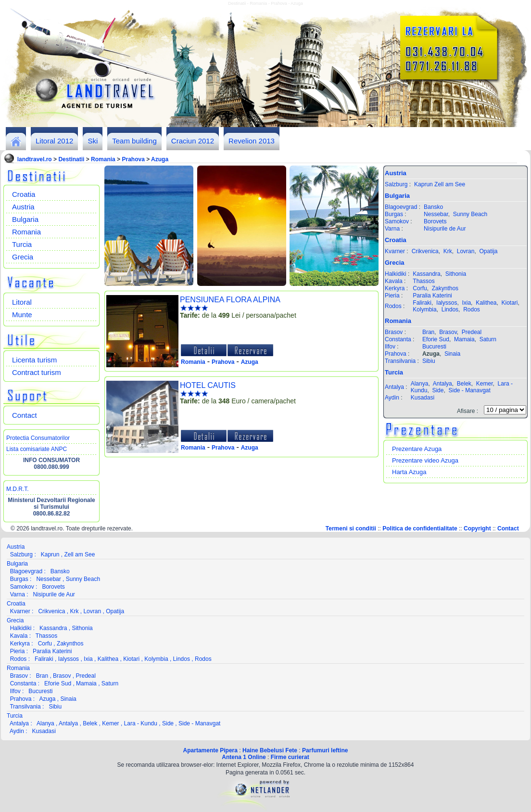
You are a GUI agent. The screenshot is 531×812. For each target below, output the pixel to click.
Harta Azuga (409, 472)
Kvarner (395, 251)
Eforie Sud (436, 339)
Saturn (488, 339)
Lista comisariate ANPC (37, 449)
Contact (25, 415)
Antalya (394, 387)
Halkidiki (396, 274)
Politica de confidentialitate (420, 528)
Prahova (133, 159)
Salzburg (396, 184)
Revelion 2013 (252, 141)
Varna (392, 229)
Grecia (23, 257)
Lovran (466, 251)
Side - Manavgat (469, 390)
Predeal (472, 332)
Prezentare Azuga (417, 449)
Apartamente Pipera (210, 750)
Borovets (435, 221)
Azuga (160, 159)
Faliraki (422, 303)
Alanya (420, 384)
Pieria (392, 296)
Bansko (433, 207)
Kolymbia (424, 309)
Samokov (397, 221)
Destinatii (71, 159)
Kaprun (424, 184)
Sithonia (456, 274)
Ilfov (390, 347)
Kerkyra (395, 288)
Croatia (24, 194)
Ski (93, 141)
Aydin (392, 398)
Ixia (466, 303)
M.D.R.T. (18, 489)
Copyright (477, 528)
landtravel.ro (35, 159)
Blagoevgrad (401, 207)
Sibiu (429, 361)
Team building (134, 141)
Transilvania (400, 361)
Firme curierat (290, 757)
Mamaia (464, 339)
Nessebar (436, 214)
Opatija (488, 251)
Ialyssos (447, 303)
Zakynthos (445, 288)
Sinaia (452, 354)
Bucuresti (434, 347)
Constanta (398, 339)
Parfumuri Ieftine (325, 750)
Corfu (420, 288)
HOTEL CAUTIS (208, 385)
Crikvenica (425, 251)
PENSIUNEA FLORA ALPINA (230, 300)
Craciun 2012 (193, 141)
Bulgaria (25, 219)
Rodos (393, 306)
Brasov (394, 332)
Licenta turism (34, 360)
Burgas (394, 214)
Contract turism (37, 372)
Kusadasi (423, 398)
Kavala (394, 281)
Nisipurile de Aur (445, 229)
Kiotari (510, 303)
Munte (22, 315)
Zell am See (450, 184)
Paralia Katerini (432, 296)
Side (438, 390)
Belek (464, 384)
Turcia (22, 244)
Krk (448, 251)
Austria (23, 207)
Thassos (424, 281)
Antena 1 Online (244, 757)
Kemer (485, 384)
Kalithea (486, 303)
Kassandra (426, 274)
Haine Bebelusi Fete (270, 750)
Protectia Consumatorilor (38, 438)
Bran (428, 332)
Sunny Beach (470, 214)
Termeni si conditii (351, 528)
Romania (103, 159)
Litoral (22, 302)
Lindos (450, 309)
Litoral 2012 (54, 141)
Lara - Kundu (141, 723)
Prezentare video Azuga (425, 460)
